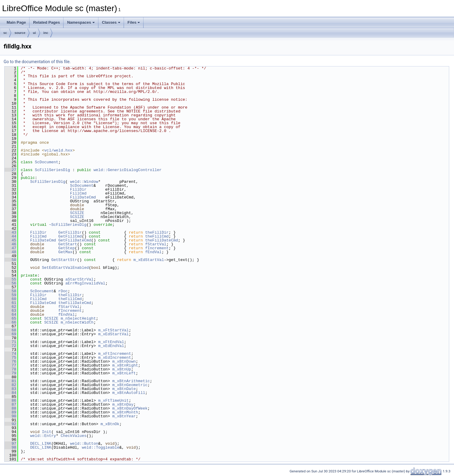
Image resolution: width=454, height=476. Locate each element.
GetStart (68, 244)
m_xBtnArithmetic (131, 381)
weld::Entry (43, 436)
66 (10, 322)
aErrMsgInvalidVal (85, 283)
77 (10, 365)
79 (10, 373)
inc (46, 33)
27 (10, 170)
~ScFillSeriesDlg (68, 225)
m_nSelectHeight (78, 318)
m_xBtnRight (125, 365)
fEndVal (154, 252)
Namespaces (81, 22)
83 (10, 389)
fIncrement (157, 248)
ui (34, 33)
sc (5, 33)
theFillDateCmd (162, 240)
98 (10, 447)
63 (10, 311)
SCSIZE (77, 213)
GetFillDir (70, 232)
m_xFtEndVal (111, 342)
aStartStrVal (79, 279)
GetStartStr (64, 260)
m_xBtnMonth (125, 412)
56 (10, 283)
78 (10, 369)
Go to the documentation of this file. (37, 62)
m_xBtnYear (124, 416)
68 (10, 330)
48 (10, 252)
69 (10, 334)
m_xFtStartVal (113, 330)
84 (10, 393)
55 (10, 279)
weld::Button (84, 444)
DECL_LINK (41, 444)
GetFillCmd (70, 236)
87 (10, 404)
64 (10, 315)
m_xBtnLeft (124, 373)
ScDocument (47, 162)
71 (10, 342)
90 (10, 416)
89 (10, 412)
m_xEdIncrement (114, 358)
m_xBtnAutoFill (129, 393)
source (20, 33)
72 (10, 346)
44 (10, 236)
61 (10, 303)
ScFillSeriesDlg (53, 170)
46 (10, 244)
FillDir (78, 189)
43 (10, 232)
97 (10, 444)
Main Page (16, 22)
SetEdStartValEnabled (65, 268)
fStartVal (156, 244)
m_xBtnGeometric (130, 385)
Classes (111, 22)
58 (10, 291)
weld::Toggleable (101, 447)
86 (10, 401)
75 (10, 358)
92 (10, 424)
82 (10, 385)
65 (10, 318)
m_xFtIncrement (114, 354)
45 (10, 240)
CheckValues (74, 436)
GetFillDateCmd (75, 240)
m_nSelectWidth (77, 322)
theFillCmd (157, 236)
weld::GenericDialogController (128, 170)
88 (10, 408)
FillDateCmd (83, 197)
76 (10, 361)
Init (46, 432)
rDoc (63, 291)
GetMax (65, 252)
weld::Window (84, 182)
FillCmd (78, 193)
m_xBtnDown (124, 361)
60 (10, 299)
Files (134, 22)
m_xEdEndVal (111, 346)
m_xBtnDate (124, 389)
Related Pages (46, 22)
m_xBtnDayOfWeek (130, 408)
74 (10, 354)
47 (10, 248)
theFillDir (157, 232)
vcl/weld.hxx (58, 150)
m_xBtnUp (122, 369)
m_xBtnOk (110, 424)
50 (10, 260)
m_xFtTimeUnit (113, 401)
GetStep (67, 248)
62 (10, 307)
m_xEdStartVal (148, 260)
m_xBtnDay (123, 404)
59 (10, 295)
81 (10, 381)
